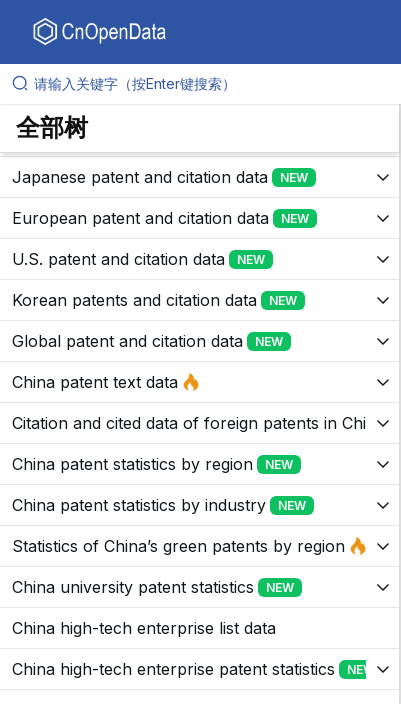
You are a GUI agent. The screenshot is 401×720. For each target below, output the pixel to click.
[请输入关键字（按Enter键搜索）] (208, 84)
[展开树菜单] (199, 177)
